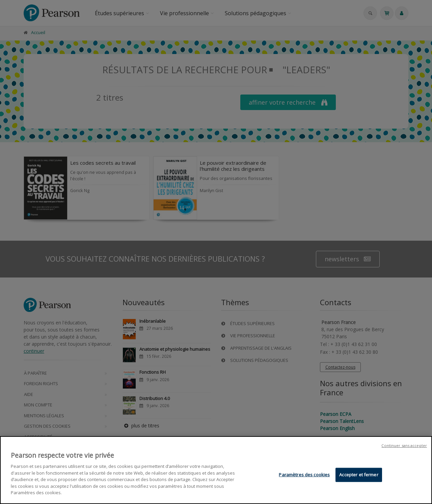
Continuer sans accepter (404, 445)
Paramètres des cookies (304, 475)
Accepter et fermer (359, 475)
